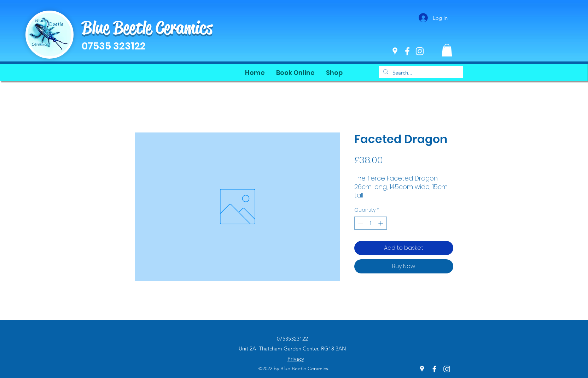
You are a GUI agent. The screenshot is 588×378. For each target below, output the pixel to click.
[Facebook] (407, 51)
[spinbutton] (371, 223)
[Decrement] (360, 223)
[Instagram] (420, 51)
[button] (447, 50)
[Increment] (381, 223)
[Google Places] (395, 51)
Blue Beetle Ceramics (147, 28)
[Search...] (420, 73)
